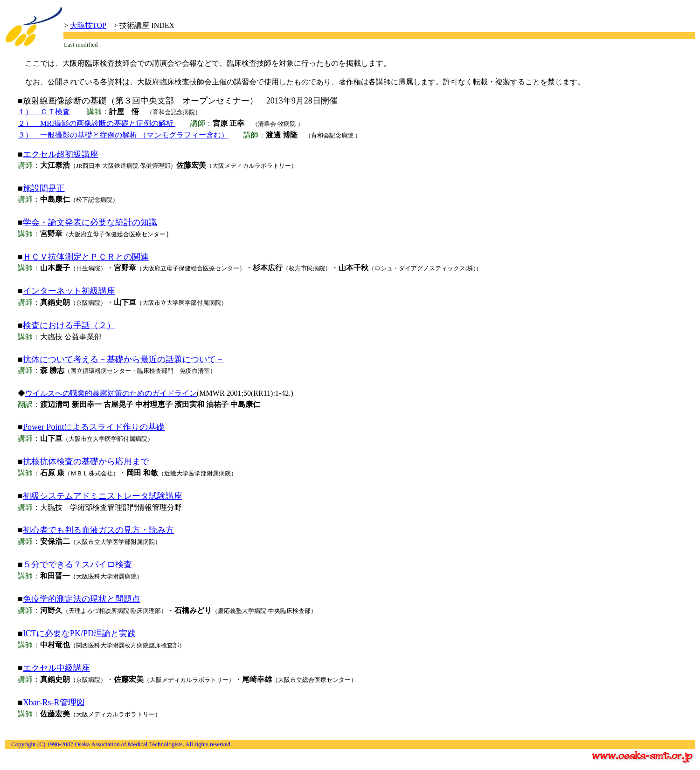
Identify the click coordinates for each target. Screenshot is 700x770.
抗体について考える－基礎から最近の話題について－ (124, 359)
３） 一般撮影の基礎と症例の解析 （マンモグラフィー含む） (123, 135)
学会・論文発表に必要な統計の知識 (90, 222)
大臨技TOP (88, 25)
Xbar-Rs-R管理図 (54, 702)
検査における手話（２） (69, 325)
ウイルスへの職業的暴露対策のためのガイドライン (111, 393)
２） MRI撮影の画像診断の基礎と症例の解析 (97, 123)
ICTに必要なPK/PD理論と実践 (79, 633)
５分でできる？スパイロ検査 (77, 564)
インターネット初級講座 (69, 291)
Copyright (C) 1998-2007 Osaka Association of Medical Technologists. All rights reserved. (121, 744)
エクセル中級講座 (56, 668)
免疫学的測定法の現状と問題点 (82, 599)
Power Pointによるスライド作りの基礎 (94, 427)
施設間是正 (44, 188)
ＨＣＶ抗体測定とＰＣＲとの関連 (86, 257)
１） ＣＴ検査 (44, 112)
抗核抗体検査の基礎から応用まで (86, 461)
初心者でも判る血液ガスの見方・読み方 (98, 530)
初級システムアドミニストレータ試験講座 (103, 496)
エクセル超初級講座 (61, 154)
